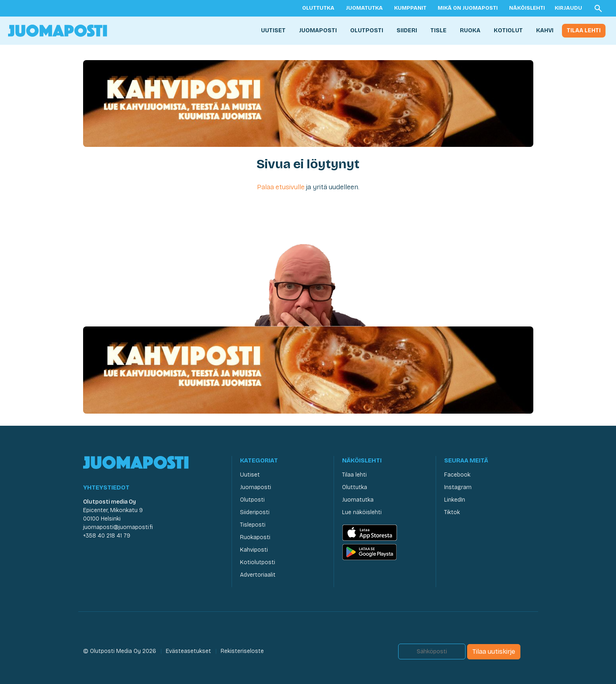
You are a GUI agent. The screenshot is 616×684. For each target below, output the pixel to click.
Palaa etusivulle (281, 187)
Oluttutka (318, 8)
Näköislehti (527, 8)
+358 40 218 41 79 (107, 536)
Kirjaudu (568, 8)
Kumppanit (410, 8)
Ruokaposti (255, 537)
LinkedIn (455, 500)
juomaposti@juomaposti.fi (118, 527)
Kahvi (545, 30)
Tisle (439, 30)
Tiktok (452, 512)
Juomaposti (318, 30)
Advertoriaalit (258, 575)
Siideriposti (255, 512)
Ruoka (470, 30)
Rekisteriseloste (242, 651)
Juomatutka (364, 8)
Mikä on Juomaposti (468, 8)
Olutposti (367, 30)
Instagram (458, 487)
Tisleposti (253, 525)
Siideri (407, 30)
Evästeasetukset (188, 651)
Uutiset (273, 30)
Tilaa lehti (584, 30)
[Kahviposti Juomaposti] (308, 103)
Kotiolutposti (258, 562)
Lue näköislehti (362, 512)
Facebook (457, 475)
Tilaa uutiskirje (494, 652)
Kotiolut (508, 30)
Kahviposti (254, 550)
